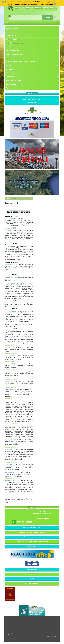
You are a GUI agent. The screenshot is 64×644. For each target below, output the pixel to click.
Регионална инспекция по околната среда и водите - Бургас (33, 634)
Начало (9, 199)
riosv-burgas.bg (47, 4)
